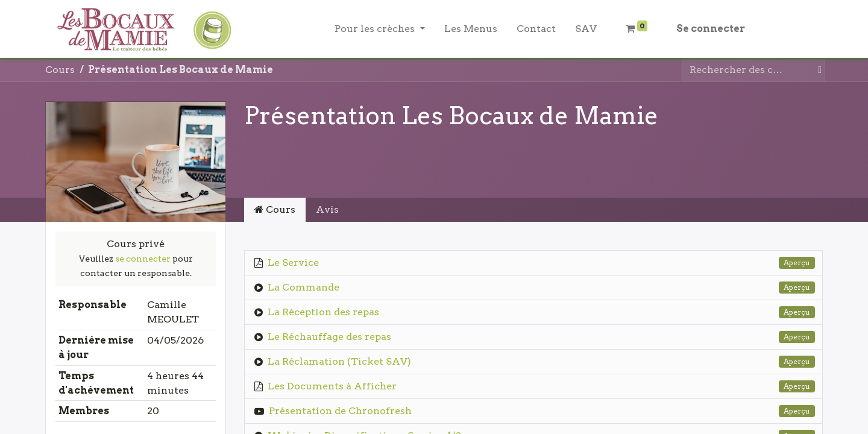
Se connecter (711, 29)
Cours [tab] (275, 209)
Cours (60, 70)
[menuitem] (471, 29)
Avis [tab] (327, 209)
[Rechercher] (817, 70)
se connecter (143, 259)
